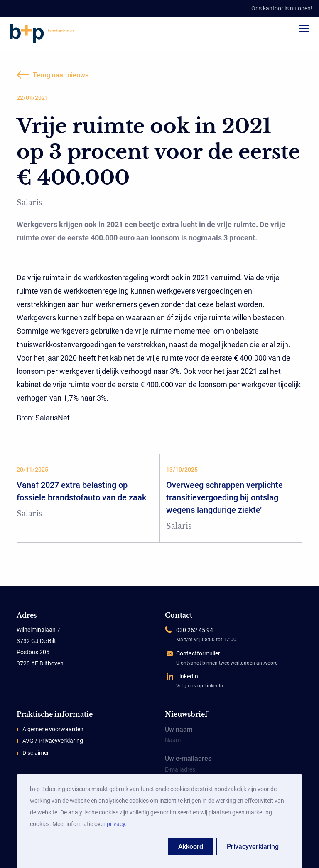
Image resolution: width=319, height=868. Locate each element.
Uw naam (233, 737)
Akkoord (191, 847)
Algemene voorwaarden (53, 729)
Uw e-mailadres (233, 766)
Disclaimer (36, 753)
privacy (116, 824)
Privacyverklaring (253, 847)
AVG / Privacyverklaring (53, 741)
